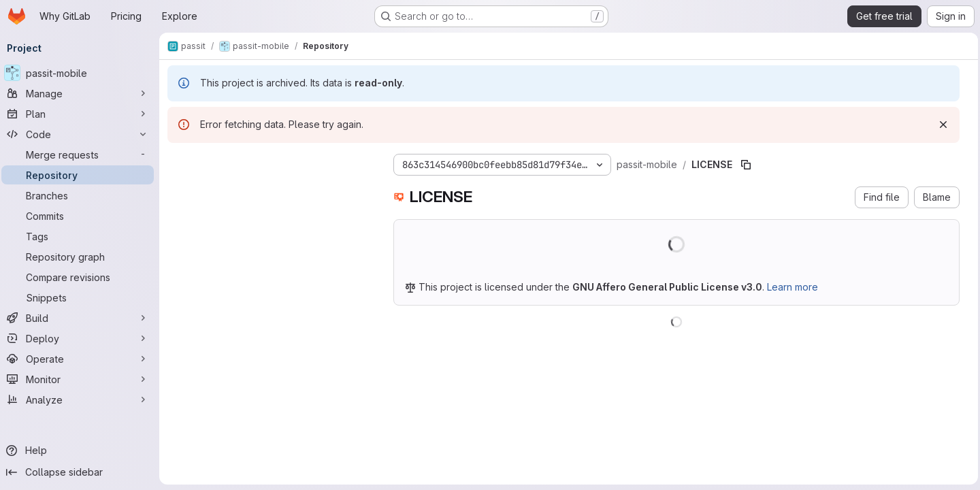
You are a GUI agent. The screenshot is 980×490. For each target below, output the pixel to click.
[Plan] (82, 114)
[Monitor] (82, 379)
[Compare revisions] (82, 277)
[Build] (82, 318)
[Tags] (82, 236)
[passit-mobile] (82, 73)
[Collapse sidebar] (82, 472)
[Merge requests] (82, 154)
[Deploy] (82, 338)
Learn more (797, 287)
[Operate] (82, 359)
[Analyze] (82, 399)
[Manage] (82, 93)
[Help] (82, 451)
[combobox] (274, 189)
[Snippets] (82, 297)
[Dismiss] (940, 125)
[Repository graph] (82, 257)
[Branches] (82, 195)
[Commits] (82, 216)
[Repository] (82, 175)
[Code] (82, 134)
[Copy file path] (750, 165)
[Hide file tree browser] (182, 162)
